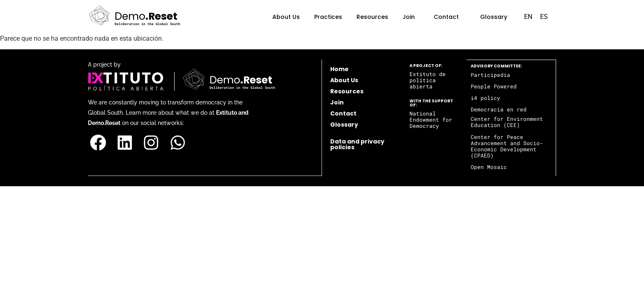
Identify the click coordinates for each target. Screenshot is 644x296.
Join (409, 17)
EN (528, 17)
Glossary (494, 17)
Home (339, 69)
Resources (372, 17)
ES (544, 17)
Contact (446, 17)
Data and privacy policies (357, 144)
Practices (328, 17)
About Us (286, 17)
